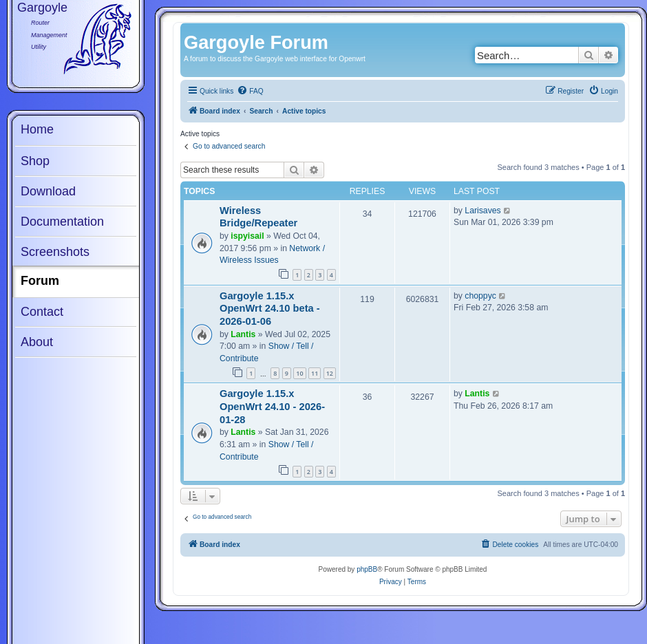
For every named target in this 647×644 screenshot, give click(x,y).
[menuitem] (250, 92)
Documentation (62, 222)
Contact (42, 312)
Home (37, 129)
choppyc (480, 296)
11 (315, 373)
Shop (35, 161)
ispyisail (247, 236)
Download (48, 191)
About (37, 342)
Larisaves (482, 211)
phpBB (367, 569)
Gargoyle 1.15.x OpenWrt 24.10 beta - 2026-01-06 (270, 309)
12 (330, 373)
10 (299, 373)
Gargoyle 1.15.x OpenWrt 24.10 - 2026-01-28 (272, 406)
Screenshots (55, 252)
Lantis (243, 334)
